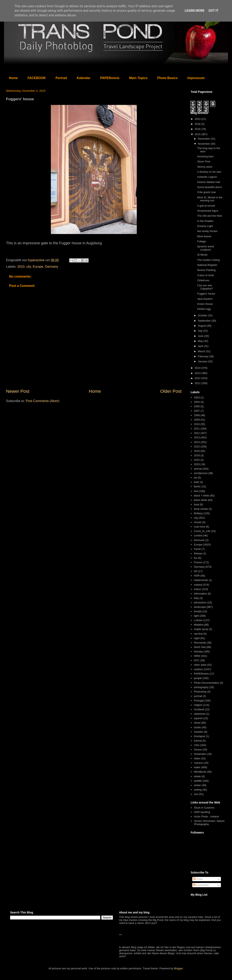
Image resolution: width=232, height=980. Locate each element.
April (201, 346)
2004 (197, 402)
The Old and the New (210, 216)
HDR (197, 576)
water (197, 767)
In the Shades (205, 221)
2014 (198, 368)
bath (196, 482)
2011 (198, 383)
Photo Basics (168, 78)
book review (201, 509)
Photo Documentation (206, 683)
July (201, 331)
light (196, 616)
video (197, 758)
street (197, 723)
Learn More (194, 11)
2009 (197, 420)
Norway (198, 651)
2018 (198, 124)
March (202, 351)
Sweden (199, 732)
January (203, 361)
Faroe (197, 549)
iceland (198, 585)
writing (198, 790)
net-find (198, 634)
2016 (198, 129)
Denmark (199, 540)
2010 (21, 267)
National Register (207, 265)
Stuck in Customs (204, 808)
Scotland (199, 709)
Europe (38, 267)
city (29, 267)
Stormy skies (205, 167)
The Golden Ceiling (208, 260)
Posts (198, 879)
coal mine (200, 527)
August (202, 326)
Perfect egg (204, 309)
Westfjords (200, 772)
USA (197, 745)
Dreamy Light (205, 226)
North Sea (200, 647)
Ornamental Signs (208, 211)
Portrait (61, 78)
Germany (52, 267)
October (203, 315)
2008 (197, 415)
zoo (196, 794)
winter (197, 785)
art (195, 478)
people (198, 678)
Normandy (200, 643)
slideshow (200, 714)
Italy (196, 598)
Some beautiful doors (210, 187)
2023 (198, 119)
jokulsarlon (200, 602)
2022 (197, 460)
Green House (205, 304)
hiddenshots (201, 580)
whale (197, 776)
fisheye (198, 553)
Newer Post (18, 391)
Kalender (84, 78)
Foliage (201, 241)
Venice (198, 750)
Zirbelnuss (203, 280)
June (201, 336)
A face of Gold (205, 275)
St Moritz (202, 255)
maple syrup (201, 629)
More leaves (204, 236)
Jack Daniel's (205, 299)
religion (198, 705)
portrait (198, 696)
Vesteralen (200, 754)
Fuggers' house (206, 294)
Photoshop (200, 692)
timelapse (200, 736)
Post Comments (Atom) (43, 401)
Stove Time (204, 161)
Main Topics (138, 78)
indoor (198, 589)
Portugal (199, 701)
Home (13, 78)
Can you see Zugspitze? (205, 287)
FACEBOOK (37, 78)
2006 (197, 406)
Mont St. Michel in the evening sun (210, 199)
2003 (197, 398)
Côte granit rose (206, 192)
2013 (198, 373)
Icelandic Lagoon (207, 177)
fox (196, 558)
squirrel (198, 718)
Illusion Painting (206, 270)
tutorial (198, 741)
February (204, 356)
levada (198, 611)
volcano (198, 763)
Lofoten (198, 620)
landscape (200, 607)
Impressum (196, 78)
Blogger (178, 968)
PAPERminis (110, 78)
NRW (197, 656)
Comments (201, 885)
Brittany (198, 513)
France (198, 562)
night (197, 638)
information (200, 594)
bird (196, 491)
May (201, 341)
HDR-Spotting (202, 812)
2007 (197, 411)
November (204, 144)
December (204, 139)
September (205, 321)
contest (198, 535)
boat (196, 504)
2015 (198, 134)
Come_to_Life (202, 531)
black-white (200, 500)
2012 (198, 378)
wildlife (198, 781)
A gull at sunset (206, 206)
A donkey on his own (209, 172)
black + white (202, 496)
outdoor (198, 669)
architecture (201, 473)
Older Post (171, 391)
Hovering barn (205, 156)
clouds (198, 522)
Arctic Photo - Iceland (206, 816)
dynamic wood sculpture (205, 248)
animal (198, 469)
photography (201, 687)
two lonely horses (207, 231)
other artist (200, 665)
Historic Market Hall (208, 182)
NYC (197, 660)
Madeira (199, 625)
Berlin (197, 486)
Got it (213, 11)
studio (197, 727)
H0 (196, 571)
